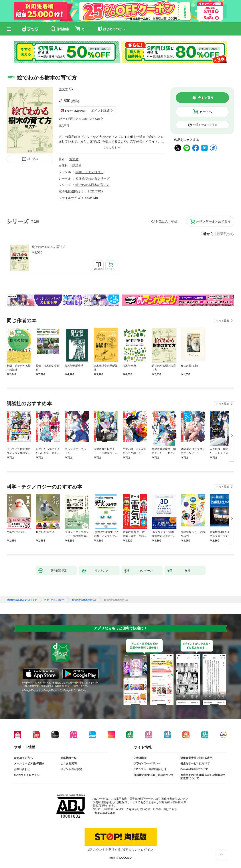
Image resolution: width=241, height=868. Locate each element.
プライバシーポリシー (147, 763)
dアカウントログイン (27, 775)
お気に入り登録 (166, 221)
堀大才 (63, 89)
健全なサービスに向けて (195, 763)
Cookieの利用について (194, 769)
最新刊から (225, 234)
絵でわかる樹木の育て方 (49, 247)
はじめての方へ (23, 758)
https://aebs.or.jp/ (105, 813)
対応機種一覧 (69, 758)
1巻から (207, 234)
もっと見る (223, 320)
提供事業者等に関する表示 (196, 758)
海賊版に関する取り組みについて (154, 775)
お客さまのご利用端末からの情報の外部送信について (203, 777)
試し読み (33, 159)
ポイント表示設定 (71, 769)
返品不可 (64, 126)
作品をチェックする (205, 125)
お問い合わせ (22, 769)
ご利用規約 (140, 758)
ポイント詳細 (100, 111)
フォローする (71, 89)
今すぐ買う (206, 98)
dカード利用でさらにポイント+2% (79, 119)
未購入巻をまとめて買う (213, 221)
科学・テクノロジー (89, 172)
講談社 (77, 166)
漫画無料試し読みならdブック (22, 600)
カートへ (206, 112)
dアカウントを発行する (104, 850)
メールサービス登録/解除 (29, 763)
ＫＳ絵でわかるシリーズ (93, 178)
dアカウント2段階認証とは (150, 769)
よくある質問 (69, 763)
